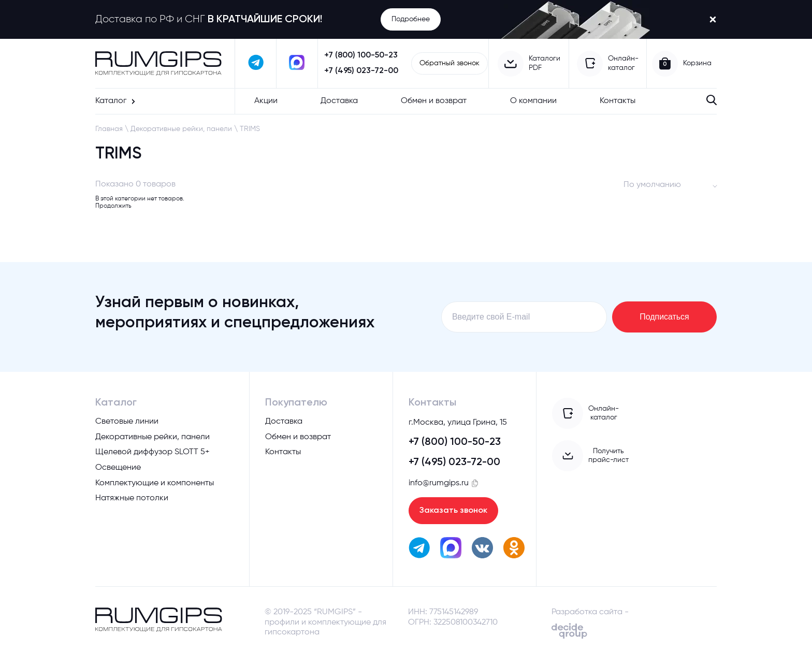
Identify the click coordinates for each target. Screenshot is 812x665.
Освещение (118, 468)
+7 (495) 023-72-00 (361, 71)
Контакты (618, 101)
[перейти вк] (482, 550)
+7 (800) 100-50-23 (361, 55)
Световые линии (127, 422)
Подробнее (411, 19)
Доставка (339, 101)
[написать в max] (297, 63)
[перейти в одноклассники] (514, 550)
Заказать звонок (453, 512)
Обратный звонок (450, 63)
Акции (266, 101)
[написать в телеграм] (256, 63)
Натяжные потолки (132, 499)
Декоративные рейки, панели (181, 129)
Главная (109, 129)
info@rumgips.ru (439, 484)
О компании (533, 101)
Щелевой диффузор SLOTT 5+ (153, 453)
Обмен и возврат (434, 101)
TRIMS (250, 129)
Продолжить (113, 206)
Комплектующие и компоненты (155, 484)
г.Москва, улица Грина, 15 (458, 424)
